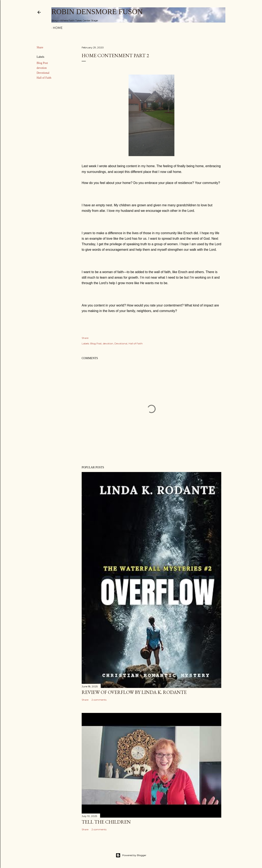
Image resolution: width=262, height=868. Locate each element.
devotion (42, 68)
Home (58, 28)
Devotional (43, 73)
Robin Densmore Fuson (97, 12)
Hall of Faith (44, 78)
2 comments (99, 700)
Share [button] (40, 47)
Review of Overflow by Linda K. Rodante (134, 692)
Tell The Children (106, 822)
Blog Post (42, 63)
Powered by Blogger (131, 855)
